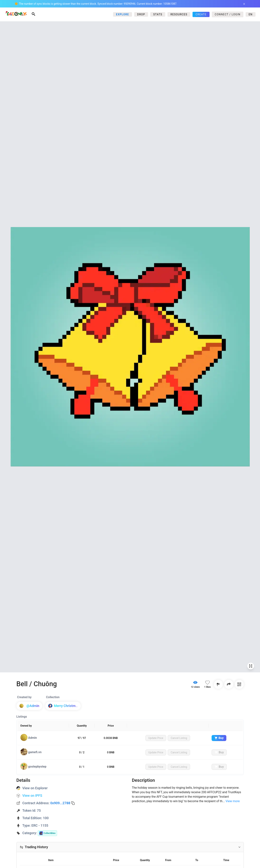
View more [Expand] (233, 801)
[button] (130, 847)
